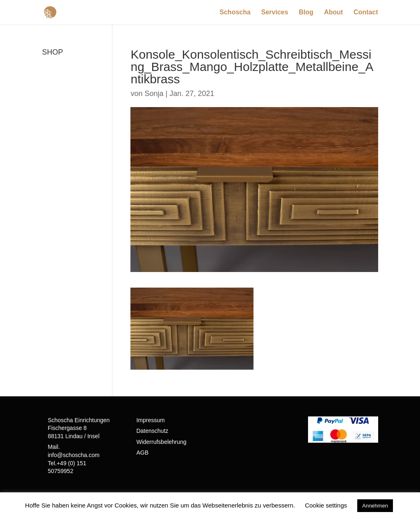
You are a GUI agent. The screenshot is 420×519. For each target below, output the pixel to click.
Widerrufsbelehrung (161, 442)
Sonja (154, 94)
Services (275, 13)
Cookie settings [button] (326, 505)
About (333, 13)
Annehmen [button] (375, 506)
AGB (142, 453)
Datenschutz (152, 431)
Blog (306, 13)
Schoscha (235, 13)
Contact (366, 13)
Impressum (150, 420)
